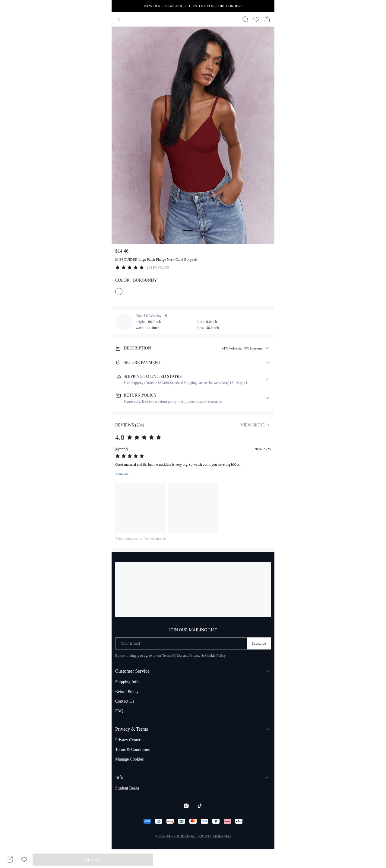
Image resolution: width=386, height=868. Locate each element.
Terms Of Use (172, 656)
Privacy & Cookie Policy (207, 656)
